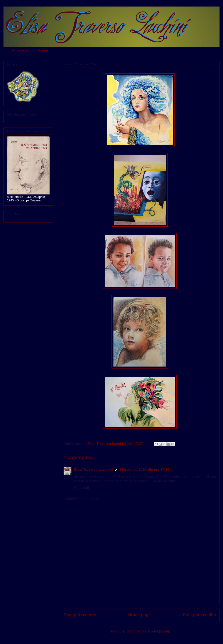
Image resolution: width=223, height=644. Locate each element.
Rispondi (81, 488)
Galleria (43, 50)
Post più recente (80, 615)
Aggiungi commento (82, 498)
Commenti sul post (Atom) (149, 631)
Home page (20, 50)
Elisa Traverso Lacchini (93, 470)
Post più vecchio (199, 615)
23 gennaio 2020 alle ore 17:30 (144, 470)
